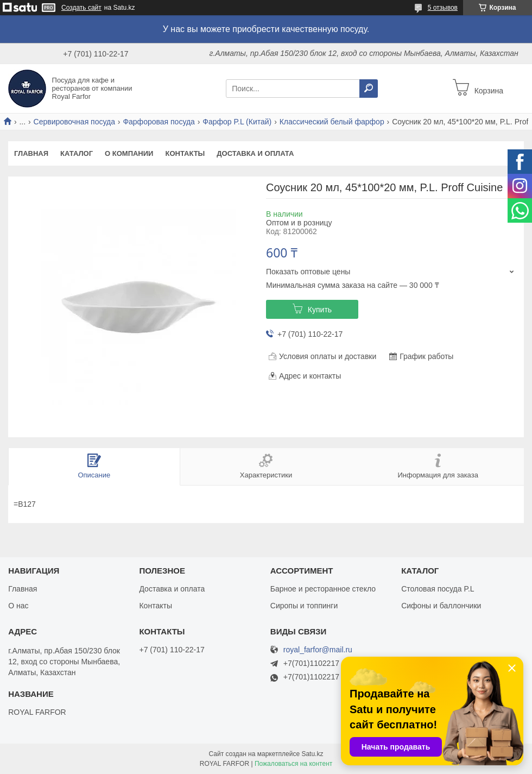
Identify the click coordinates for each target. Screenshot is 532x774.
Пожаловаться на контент (293, 764)
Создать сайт (81, 8)
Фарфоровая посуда (159, 122)
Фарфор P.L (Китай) (237, 122)
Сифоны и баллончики (441, 606)
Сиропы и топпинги (304, 606)
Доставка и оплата (255, 153)
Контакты (185, 153)
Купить (320, 310)
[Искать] (369, 89)
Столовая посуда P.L (438, 589)
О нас (18, 606)
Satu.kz (312, 754)
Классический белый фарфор (332, 122)
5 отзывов (443, 8)
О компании (129, 153)
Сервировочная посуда (74, 122)
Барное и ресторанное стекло (323, 589)
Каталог (77, 153)
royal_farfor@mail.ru (318, 650)
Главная (31, 153)
